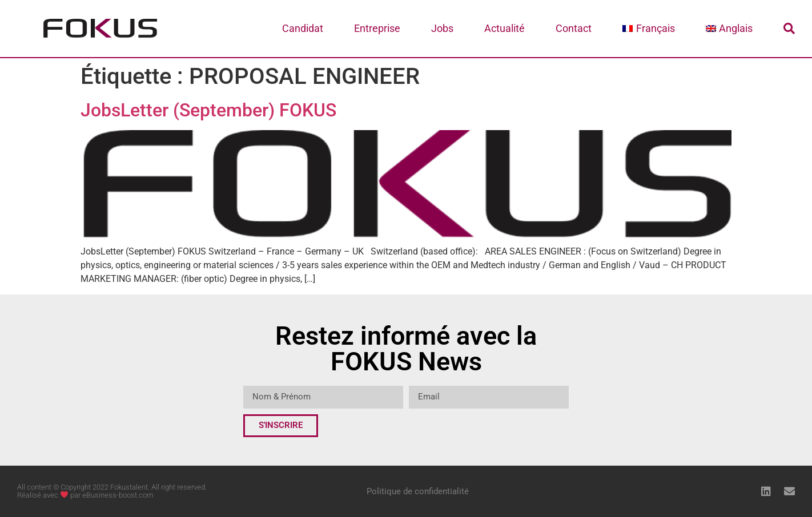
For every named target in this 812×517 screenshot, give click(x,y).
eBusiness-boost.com (118, 495)
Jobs (442, 28)
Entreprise (377, 28)
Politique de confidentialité (418, 491)
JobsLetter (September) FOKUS (208, 110)
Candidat (303, 28)
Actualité (505, 28)
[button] (789, 29)
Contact (574, 28)
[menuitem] (648, 29)
